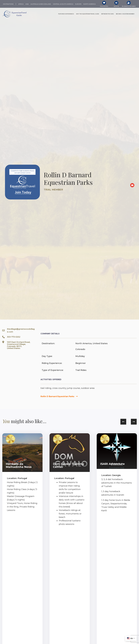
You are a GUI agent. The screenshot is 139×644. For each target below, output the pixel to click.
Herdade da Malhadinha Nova (19, 465)
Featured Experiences (66, 14)
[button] (123, 422)
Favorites (104, 6)
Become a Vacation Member (125, 14)
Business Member (129, 6)
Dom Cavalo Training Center (68, 465)
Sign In (116, 6)
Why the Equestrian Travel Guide (88, 14)
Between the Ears (108, 14)
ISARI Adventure (112, 464)
